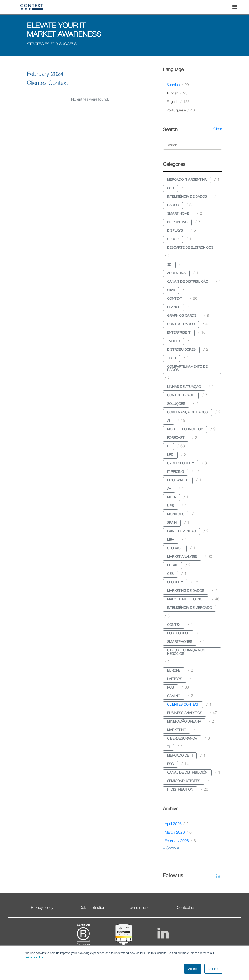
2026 (171, 290)
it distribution (180, 790)
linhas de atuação (184, 387)
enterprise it (179, 333)
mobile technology (185, 430)
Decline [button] (213, 969)
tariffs (173, 341)
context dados (181, 324)
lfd (170, 455)
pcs (170, 688)
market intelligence (186, 600)
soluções (176, 404)
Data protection (92, 908)
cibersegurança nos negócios (186, 652)
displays (175, 231)
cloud (173, 239)
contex (174, 625)
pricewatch (178, 481)
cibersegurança (182, 739)
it (168, 447)
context (175, 299)
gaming (174, 696)
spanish (178, 85)
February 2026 (180, 841)
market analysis (182, 557)
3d (169, 265)
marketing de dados (186, 591)
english (178, 102)
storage (175, 549)
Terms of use (139, 908)
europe (174, 671)
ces (170, 574)
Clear (218, 129)
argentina (176, 273)
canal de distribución (187, 773)
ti (168, 747)
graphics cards (182, 316)
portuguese (181, 111)
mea (171, 540)
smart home (178, 214)
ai (169, 421)
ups (170, 506)
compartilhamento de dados (187, 369)
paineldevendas (181, 532)
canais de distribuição (188, 282)
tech (171, 358)
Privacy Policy (34, 957)
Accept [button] (193, 969)
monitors (176, 515)
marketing (177, 730)
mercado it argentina (187, 180)
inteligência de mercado (189, 608)
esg (170, 764)
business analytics (185, 713)
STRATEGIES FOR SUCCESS (52, 44)
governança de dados (187, 413)
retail (172, 566)
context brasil (181, 396)
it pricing (175, 472)
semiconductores (184, 781)
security (175, 583)
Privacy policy (42, 908)
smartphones (180, 642)
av (169, 489)
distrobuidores (181, 350)
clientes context (183, 705)
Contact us (186, 908)
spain (172, 523)
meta (171, 498)
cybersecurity (181, 464)
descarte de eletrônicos (190, 248)
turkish (177, 94)
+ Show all (172, 848)
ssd (170, 188)
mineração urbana (184, 722)
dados (173, 205)
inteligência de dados (187, 197)
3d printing (177, 222)
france (174, 307)
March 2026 (178, 833)
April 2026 (177, 824)
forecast (176, 438)
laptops (175, 679)
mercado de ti (180, 756)
